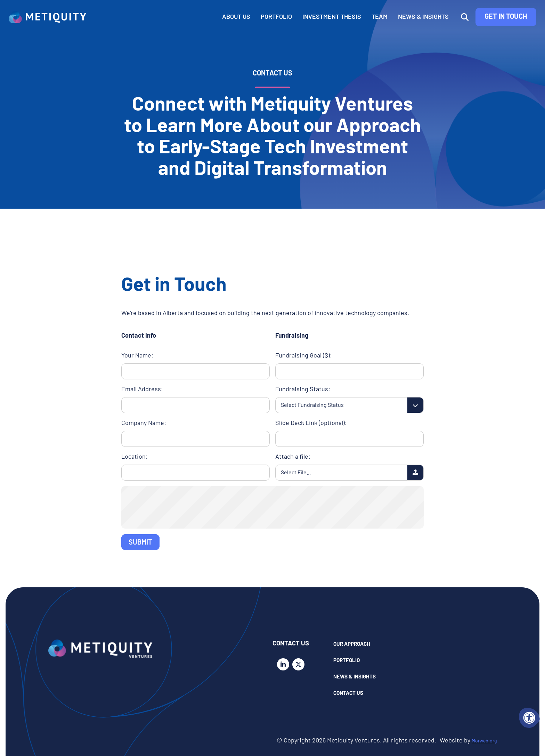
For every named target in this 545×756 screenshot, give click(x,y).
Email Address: (142, 390)
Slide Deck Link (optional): (311, 423)
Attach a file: (293, 457)
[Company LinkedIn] (285, 664)
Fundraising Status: (303, 390)
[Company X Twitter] (300, 664)
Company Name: (144, 423)
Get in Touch (494, 28)
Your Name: (137, 356)
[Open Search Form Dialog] (453, 28)
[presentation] (272, 507)
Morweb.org (480, 741)
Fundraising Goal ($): (304, 356)
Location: (135, 457)
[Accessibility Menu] (529, 718)
